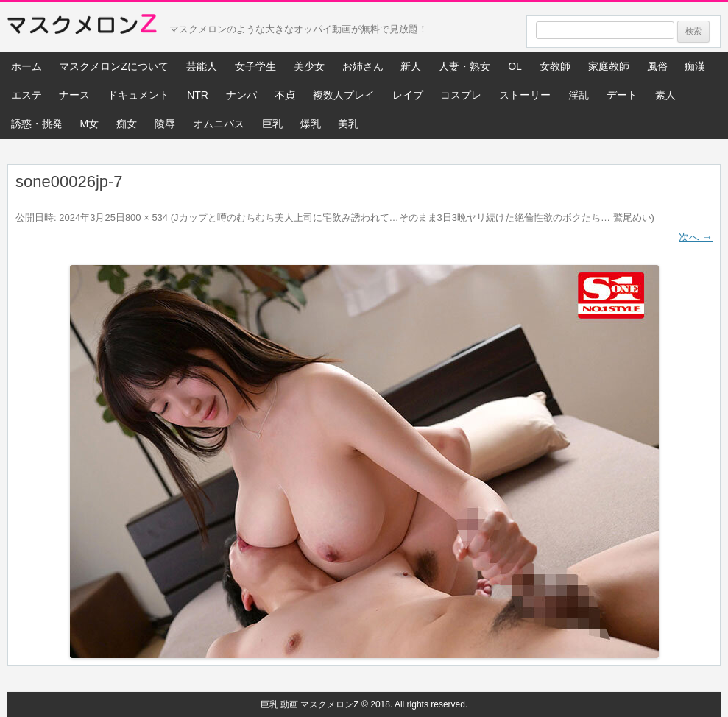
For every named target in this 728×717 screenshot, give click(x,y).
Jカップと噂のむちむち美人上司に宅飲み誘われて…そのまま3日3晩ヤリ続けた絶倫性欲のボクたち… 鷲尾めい (413, 218)
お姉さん (363, 66)
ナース (74, 95)
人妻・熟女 (464, 66)
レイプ (408, 95)
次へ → (696, 237)
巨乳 (272, 124)
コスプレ (461, 95)
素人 (665, 95)
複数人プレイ (344, 95)
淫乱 (579, 95)
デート (622, 95)
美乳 (348, 124)
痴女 (127, 124)
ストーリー (525, 95)
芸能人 (202, 66)
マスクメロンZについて (114, 66)
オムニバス (219, 124)
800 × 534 (146, 218)
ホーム (26, 66)
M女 (89, 124)
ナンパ (241, 95)
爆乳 (311, 124)
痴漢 (695, 66)
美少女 (309, 66)
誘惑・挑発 (37, 124)
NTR (198, 95)
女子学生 (255, 66)
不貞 (285, 95)
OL (515, 66)
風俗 (657, 66)
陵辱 (165, 124)
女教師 (555, 66)
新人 (411, 66)
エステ (26, 95)
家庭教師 (609, 66)
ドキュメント (138, 95)
